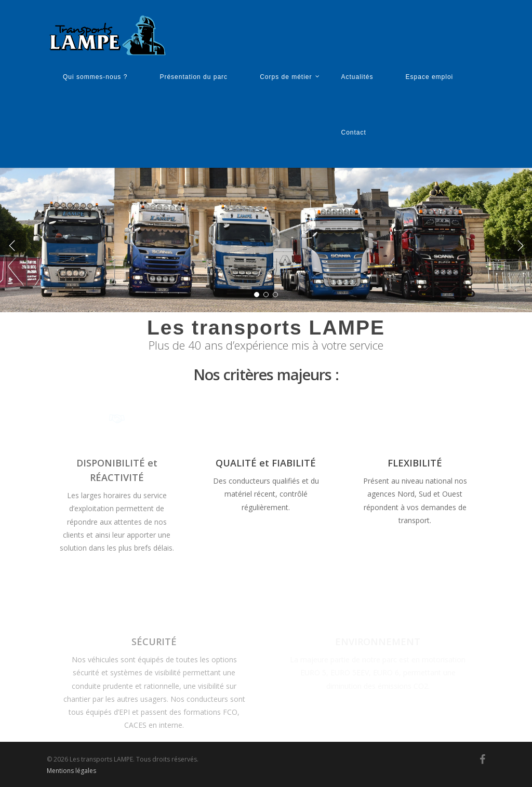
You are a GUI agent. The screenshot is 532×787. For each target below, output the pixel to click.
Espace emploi (430, 77)
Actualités (357, 77)
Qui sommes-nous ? (95, 77)
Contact (354, 132)
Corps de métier (290, 78)
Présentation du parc (194, 77)
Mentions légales (71, 771)
